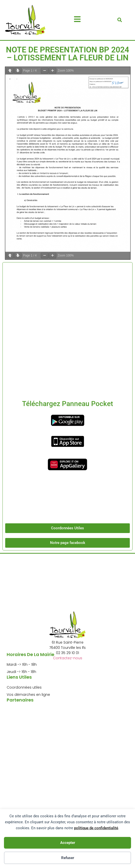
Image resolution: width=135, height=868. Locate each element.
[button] (120, 20)
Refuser (68, 858)
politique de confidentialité (96, 828)
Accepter (68, 843)
